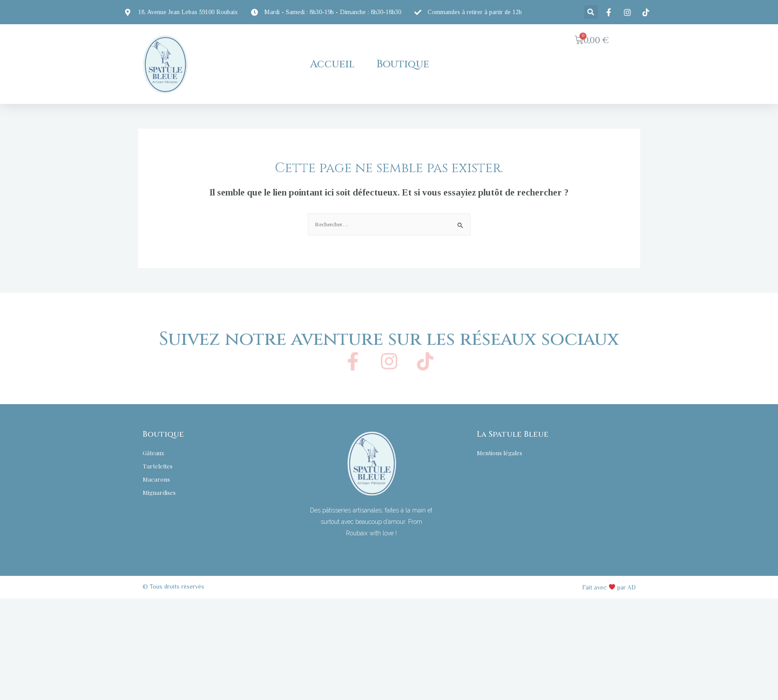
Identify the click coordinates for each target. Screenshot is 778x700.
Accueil (332, 64)
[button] (582, 82)
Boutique (403, 64)
